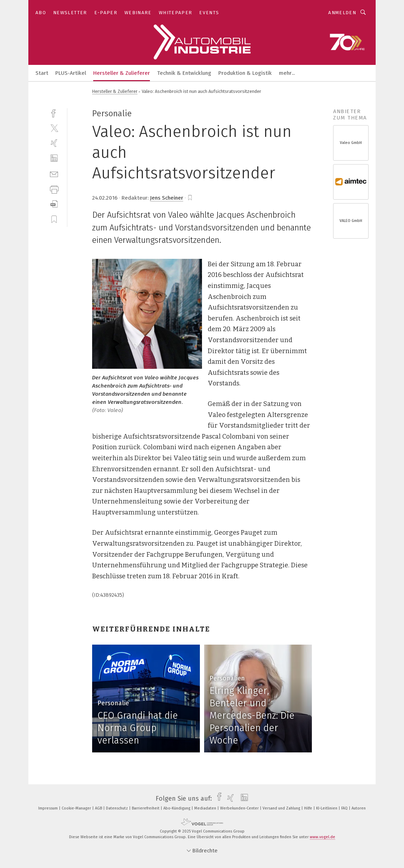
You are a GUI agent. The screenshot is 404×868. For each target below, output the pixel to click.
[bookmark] (190, 198)
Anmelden (342, 13)
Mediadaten (206, 808)
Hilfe (309, 808)
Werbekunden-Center (240, 808)
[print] (54, 189)
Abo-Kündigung (177, 808)
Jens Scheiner (167, 198)
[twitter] (54, 128)
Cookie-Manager (77, 808)
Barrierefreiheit (146, 808)
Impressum (49, 808)
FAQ (345, 808)
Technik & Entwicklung (184, 73)
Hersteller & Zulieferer (122, 73)
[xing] (54, 143)
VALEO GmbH (351, 221)
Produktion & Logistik (245, 73)
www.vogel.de (322, 837)
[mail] (54, 174)
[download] (54, 204)
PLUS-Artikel (71, 73)
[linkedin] (54, 158)
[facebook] (54, 113)
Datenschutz (117, 808)
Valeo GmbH (351, 143)
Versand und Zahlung (282, 808)
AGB (99, 808)
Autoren (359, 808)
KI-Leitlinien (327, 808)
